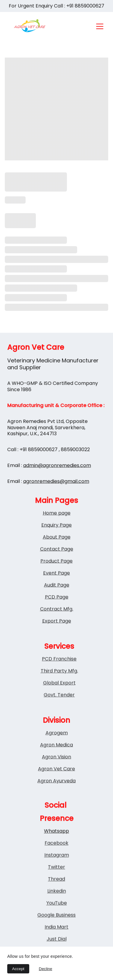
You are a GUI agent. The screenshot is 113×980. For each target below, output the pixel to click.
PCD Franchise (59, 664)
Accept (18, 969)
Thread (56, 891)
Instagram (57, 867)
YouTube (57, 915)
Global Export (59, 688)
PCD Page (57, 608)
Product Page (56, 572)
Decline (46, 969)
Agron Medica (56, 750)
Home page (57, 524)
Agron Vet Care (56, 774)
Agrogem (57, 738)
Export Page (57, 631)
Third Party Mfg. (59, 676)
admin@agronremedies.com (57, 476)
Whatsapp (56, 843)
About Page (57, 548)
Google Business (56, 927)
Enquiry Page (56, 536)
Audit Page (57, 596)
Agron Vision (56, 762)
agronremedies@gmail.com (56, 492)
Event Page (56, 584)
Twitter (56, 879)
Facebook (56, 855)
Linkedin (57, 903)
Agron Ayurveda (56, 786)
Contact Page (57, 560)
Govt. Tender (59, 700)
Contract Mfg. (57, 620)
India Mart (56, 939)
